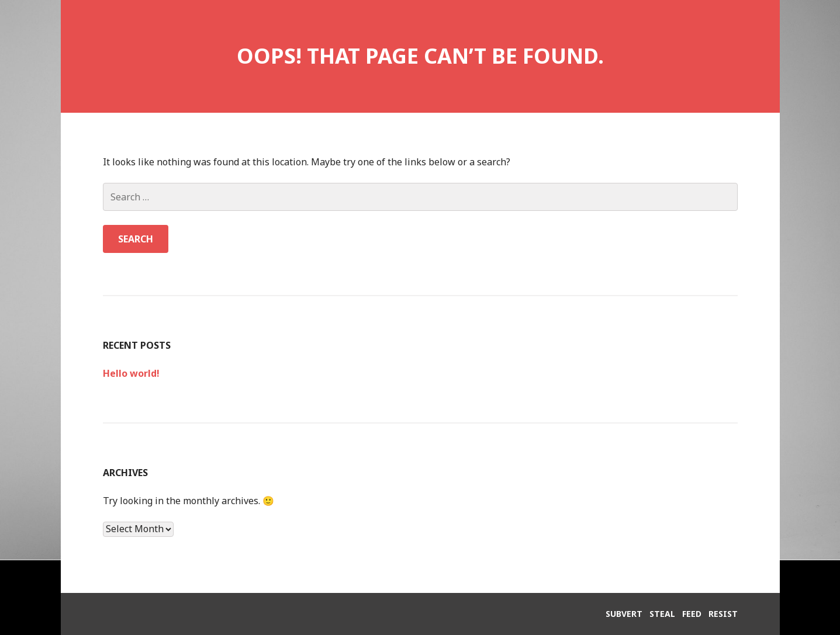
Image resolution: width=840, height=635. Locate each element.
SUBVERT (624, 614)
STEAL (662, 614)
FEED (692, 614)
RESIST (723, 614)
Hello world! (131, 373)
